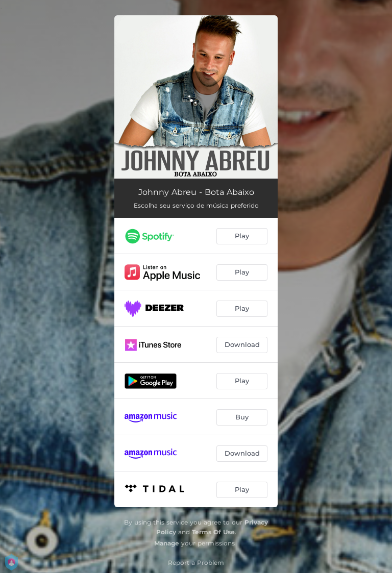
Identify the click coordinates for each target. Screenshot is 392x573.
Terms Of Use (213, 532)
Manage (167, 543)
